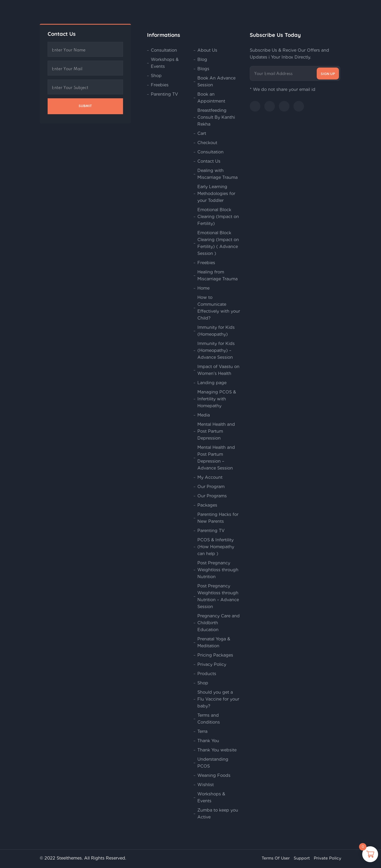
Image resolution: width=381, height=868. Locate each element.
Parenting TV (164, 94)
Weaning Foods (214, 775)
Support (302, 858)
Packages (207, 505)
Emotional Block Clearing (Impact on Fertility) (218, 217)
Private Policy (328, 858)
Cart (202, 133)
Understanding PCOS (213, 763)
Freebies (160, 85)
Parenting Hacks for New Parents (218, 518)
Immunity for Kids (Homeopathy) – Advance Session (216, 350)
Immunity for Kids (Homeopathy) (216, 331)
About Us (207, 50)
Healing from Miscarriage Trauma (217, 275)
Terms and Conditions (209, 719)
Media (204, 415)
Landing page (212, 383)
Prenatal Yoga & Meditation (214, 642)
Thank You (208, 741)
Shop (156, 76)
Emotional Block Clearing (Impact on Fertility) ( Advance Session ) (218, 243)
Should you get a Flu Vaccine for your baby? (218, 699)
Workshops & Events (165, 63)
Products (207, 674)
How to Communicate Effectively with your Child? (219, 308)
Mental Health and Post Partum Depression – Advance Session (216, 458)
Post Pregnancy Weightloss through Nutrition (218, 570)
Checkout (207, 143)
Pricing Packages (215, 655)
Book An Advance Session (216, 81)
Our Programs (212, 496)
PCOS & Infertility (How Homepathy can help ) (216, 547)
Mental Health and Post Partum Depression (216, 431)
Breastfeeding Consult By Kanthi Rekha (216, 117)
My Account (210, 477)
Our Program (211, 487)
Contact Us (209, 161)
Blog (202, 59)
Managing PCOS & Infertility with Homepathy (217, 399)
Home (203, 288)
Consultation (164, 50)
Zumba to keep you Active (218, 814)
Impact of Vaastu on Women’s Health (218, 370)
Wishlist (206, 785)
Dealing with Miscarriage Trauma (217, 174)
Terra (202, 731)
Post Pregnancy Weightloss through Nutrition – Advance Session (218, 596)
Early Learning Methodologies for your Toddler (216, 194)
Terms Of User (276, 858)
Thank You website (217, 750)
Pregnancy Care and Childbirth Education (219, 623)
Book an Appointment (211, 98)
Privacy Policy (212, 664)
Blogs (203, 69)
